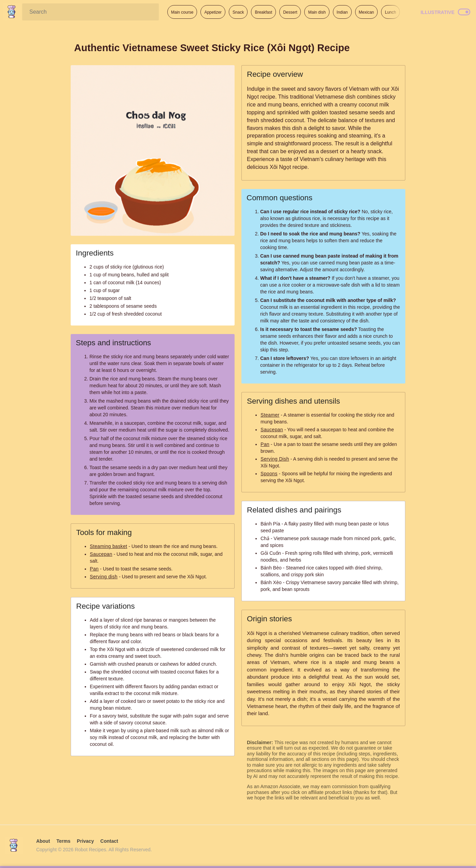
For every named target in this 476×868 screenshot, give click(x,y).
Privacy (85, 841)
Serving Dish (275, 459)
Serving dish (104, 577)
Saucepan (101, 554)
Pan (94, 569)
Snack (238, 12)
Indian (342, 12)
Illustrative (438, 12)
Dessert (290, 12)
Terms (63, 841)
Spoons (269, 474)
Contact (109, 841)
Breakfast (263, 12)
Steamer (270, 415)
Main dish (317, 12)
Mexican (367, 12)
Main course (182, 12)
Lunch (390, 12)
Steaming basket (109, 546)
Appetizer (213, 12)
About (43, 841)
